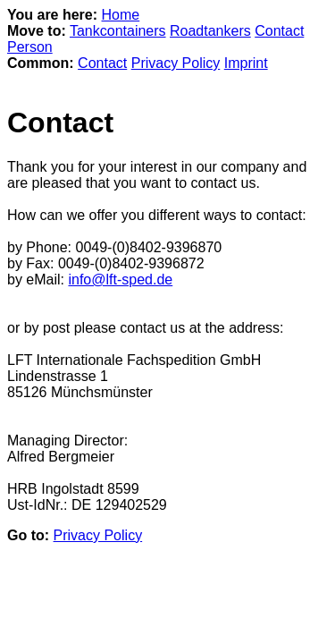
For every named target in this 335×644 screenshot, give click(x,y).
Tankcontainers (118, 31)
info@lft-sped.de (120, 280)
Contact (102, 63)
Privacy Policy (176, 63)
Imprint (246, 63)
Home (121, 15)
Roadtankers (210, 31)
